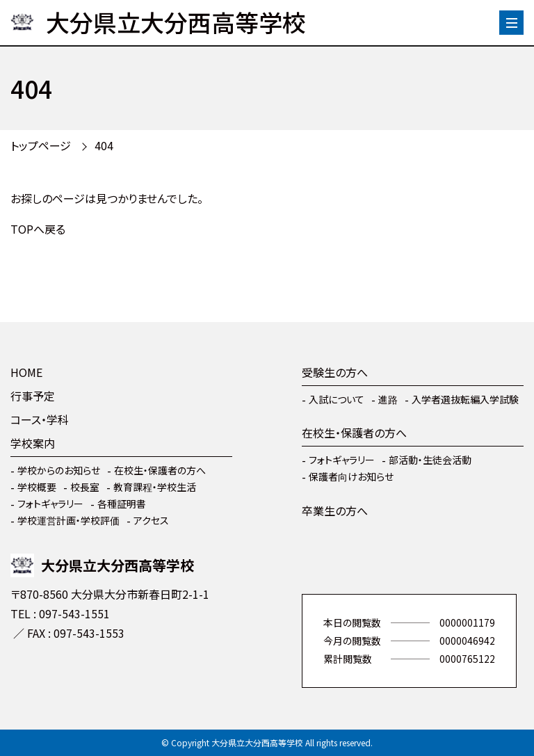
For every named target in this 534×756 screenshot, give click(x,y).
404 (104, 145)
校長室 (85, 487)
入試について (337, 399)
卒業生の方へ (335, 510)
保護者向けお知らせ (351, 476)
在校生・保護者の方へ (160, 470)
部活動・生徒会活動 (430, 460)
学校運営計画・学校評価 (68, 520)
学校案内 (33, 443)
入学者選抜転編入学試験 (465, 399)
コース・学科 (40, 419)
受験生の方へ (335, 372)
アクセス (151, 520)
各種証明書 (122, 504)
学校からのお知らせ (59, 470)
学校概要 (37, 487)
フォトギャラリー (50, 504)
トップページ (41, 145)
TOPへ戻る (38, 229)
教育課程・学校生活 (155, 487)
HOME (26, 372)
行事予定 (33, 396)
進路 (388, 399)
